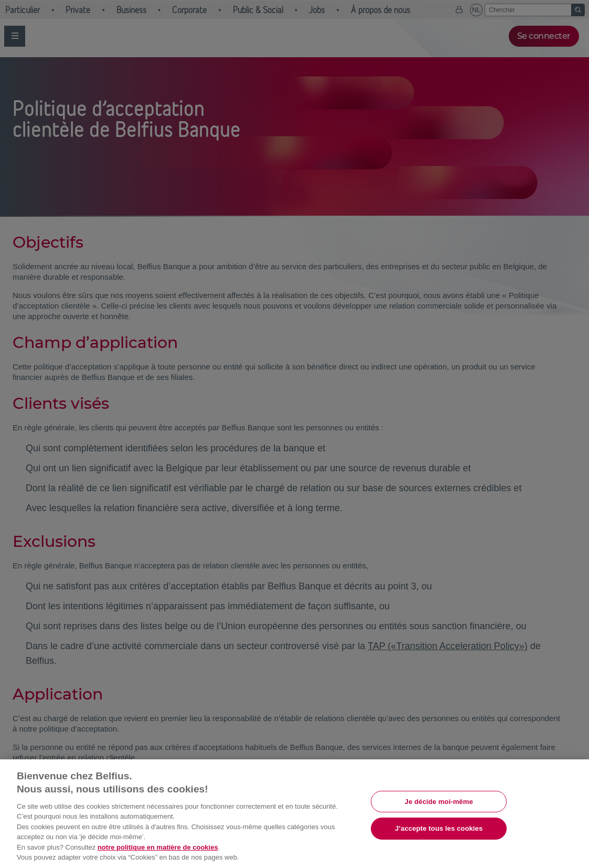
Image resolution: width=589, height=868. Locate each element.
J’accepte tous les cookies (439, 828)
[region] (294, 814)
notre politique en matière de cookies (158, 847)
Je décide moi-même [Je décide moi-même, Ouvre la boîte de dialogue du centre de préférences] (439, 801)
